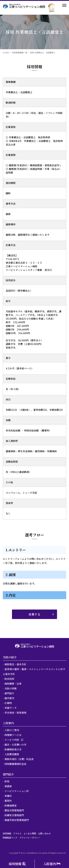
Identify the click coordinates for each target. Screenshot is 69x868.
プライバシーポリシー (30, 838)
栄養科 (8, 796)
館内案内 (9, 698)
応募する (34, 614)
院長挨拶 (9, 679)
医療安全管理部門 (14, 815)
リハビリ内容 (12, 740)
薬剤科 (8, 801)
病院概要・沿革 (13, 684)
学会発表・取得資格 (15, 713)
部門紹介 (9, 693)
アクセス (17, 833)
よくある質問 (30, 833)
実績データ (11, 708)
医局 (7, 781)
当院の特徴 (11, 688)
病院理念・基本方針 (15, 664)
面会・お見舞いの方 (15, 745)
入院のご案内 (12, 730)
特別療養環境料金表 (15, 764)
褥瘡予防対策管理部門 (17, 820)
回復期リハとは (13, 735)
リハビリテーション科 (17, 791)
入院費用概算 (12, 754)
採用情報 (7, 833)
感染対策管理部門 (14, 810)
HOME (6, 52)
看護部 (8, 786)
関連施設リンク (10, 838)
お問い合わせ (44, 833)
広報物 (8, 703)
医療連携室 (11, 805)
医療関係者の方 (13, 749)
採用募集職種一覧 (20, 52)
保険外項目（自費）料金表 (19, 759)
